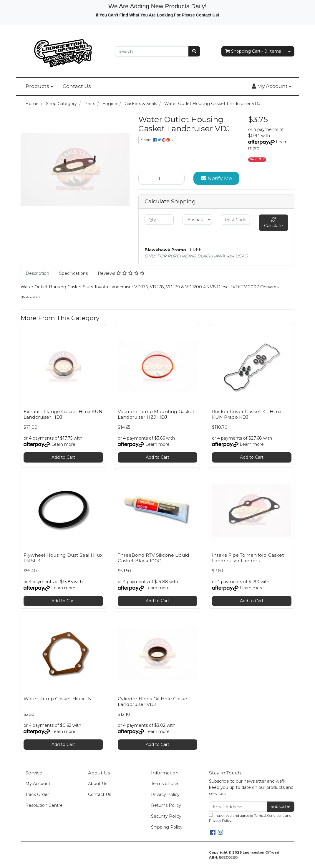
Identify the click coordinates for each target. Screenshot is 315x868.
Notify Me (216, 178)
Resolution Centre (44, 805)
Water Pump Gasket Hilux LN (58, 699)
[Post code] (235, 220)
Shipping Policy (167, 827)
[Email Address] (238, 807)
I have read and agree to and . (250, 818)
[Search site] (194, 51)
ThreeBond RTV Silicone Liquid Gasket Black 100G (154, 558)
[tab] (37, 273)
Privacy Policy (165, 794)
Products (37, 86)
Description (37, 273)
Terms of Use (165, 784)
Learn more (63, 444)
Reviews (121, 273)
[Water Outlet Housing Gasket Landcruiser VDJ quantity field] (161, 178)
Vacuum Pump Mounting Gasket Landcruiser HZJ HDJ (156, 414)
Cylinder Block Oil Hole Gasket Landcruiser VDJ (154, 701)
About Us (98, 784)
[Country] (197, 220)
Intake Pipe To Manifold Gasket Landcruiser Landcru (248, 558)
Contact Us (77, 86)
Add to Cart (63, 457)
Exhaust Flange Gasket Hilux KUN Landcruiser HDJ (63, 414)
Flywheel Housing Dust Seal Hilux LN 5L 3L (63, 558)
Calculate (273, 223)
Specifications (73, 273)
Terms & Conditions (269, 816)
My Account (38, 784)
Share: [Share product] (156, 140)
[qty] (159, 220)
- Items (253, 51)
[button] (272, 87)
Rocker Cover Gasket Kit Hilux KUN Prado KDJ (247, 414)
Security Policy (166, 816)
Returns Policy (166, 805)
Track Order (37, 794)
